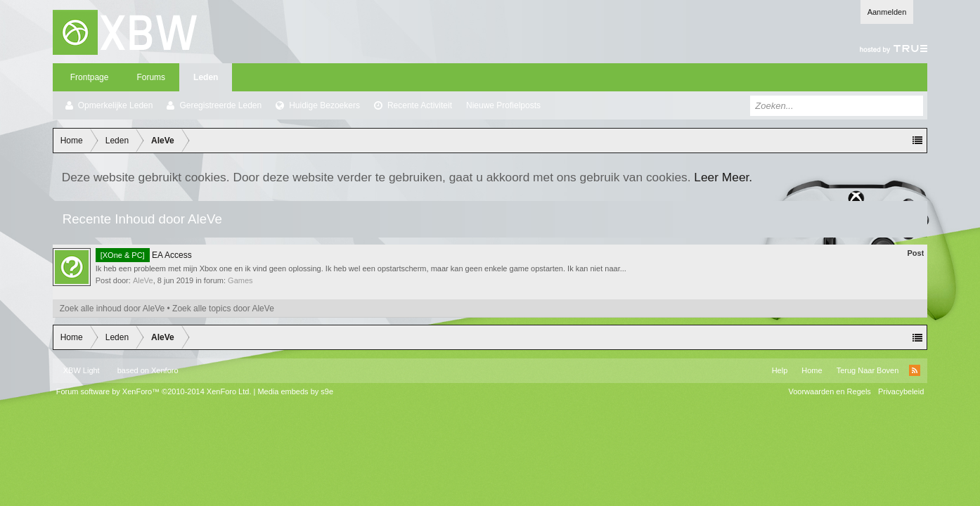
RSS (915, 370)
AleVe (143, 280)
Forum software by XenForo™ (154, 391)
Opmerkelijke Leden (116, 105)
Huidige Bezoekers (324, 105)
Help (780, 370)
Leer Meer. (723, 177)
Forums (151, 77)
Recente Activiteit (420, 105)
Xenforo (165, 370)
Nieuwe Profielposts (503, 105)
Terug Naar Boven (868, 370)
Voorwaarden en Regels (829, 391)
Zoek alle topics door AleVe (223, 309)
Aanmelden (887, 12)
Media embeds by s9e (295, 391)
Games (240, 280)
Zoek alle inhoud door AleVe (112, 309)
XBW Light (82, 370)
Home (812, 370)
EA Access (144, 255)
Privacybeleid (901, 391)
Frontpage (90, 77)
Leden (206, 77)
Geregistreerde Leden (220, 105)
